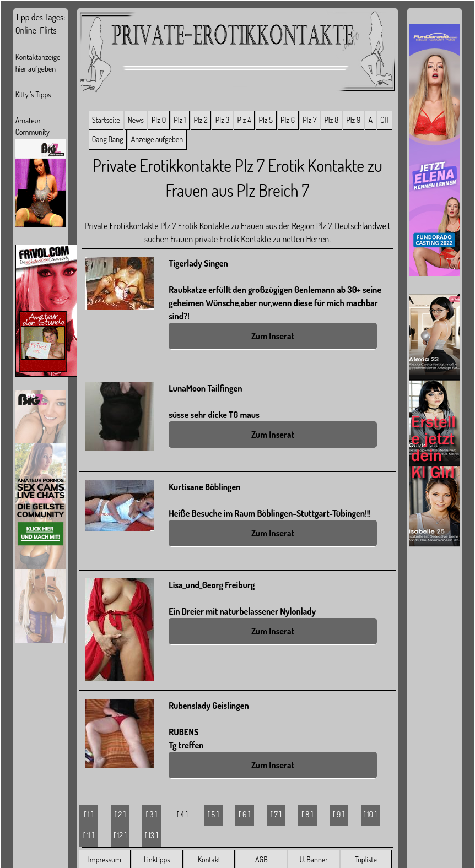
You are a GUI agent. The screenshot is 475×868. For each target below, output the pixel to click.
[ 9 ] (339, 814)
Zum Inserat (273, 336)
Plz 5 (266, 120)
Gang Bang (108, 139)
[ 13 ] (152, 835)
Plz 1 (180, 120)
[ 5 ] (213, 814)
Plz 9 (353, 120)
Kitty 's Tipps (33, 94)
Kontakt (209, 859)
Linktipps (157, 859)
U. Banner (313, 859)
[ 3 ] (151, 814)
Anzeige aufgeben (157, 139)
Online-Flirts (36, 30)
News (136, 120)
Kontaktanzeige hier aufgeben (38, 63)
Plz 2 (200, 120)
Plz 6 (288, 120)
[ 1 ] (88, 814)
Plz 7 (309, 120)
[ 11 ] (89, 835)
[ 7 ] (276, 814)
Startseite (106, 120)
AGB (261, 859)
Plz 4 (244, 120)
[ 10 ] (370, 814)
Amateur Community (33, 126)
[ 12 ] (120, 835)
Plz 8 (331, 120)
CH (384, 120)
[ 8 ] (307, 814)
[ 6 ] (244, 814)
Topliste (366, 859)
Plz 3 (223, 120)
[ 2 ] (120, 814)
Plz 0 (159, 120)
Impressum (105, 859)
